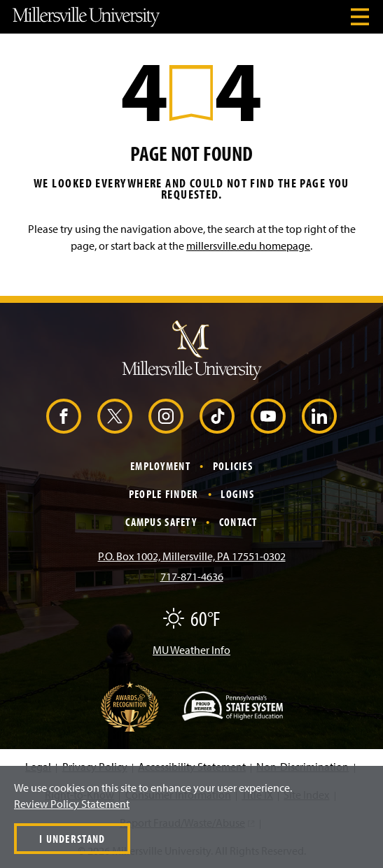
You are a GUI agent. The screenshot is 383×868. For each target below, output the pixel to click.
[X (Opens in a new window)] (115, 416)
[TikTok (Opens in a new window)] (217, 416)
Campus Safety (161, 522)
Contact (238, 522)
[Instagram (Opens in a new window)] (166, 416)
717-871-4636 (192, 576)
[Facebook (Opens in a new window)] (64, 416)
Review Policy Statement (72, 804)
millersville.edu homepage (248, 246)
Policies (233, 466)
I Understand (72, 839)
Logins (237, 494)
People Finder (164, 494)
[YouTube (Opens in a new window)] (268, 416)
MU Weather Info (191, 650)
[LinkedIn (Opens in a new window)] (319, 416)
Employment (160, 466)
